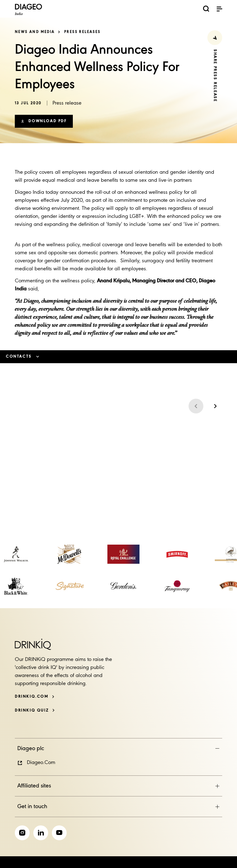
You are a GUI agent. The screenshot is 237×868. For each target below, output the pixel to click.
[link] (16, 554)
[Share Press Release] (215, 38)
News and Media (35, 32)
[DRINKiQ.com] (35, 697)
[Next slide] (215, 406)
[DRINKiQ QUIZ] (35, 710)
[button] (44, 121)
